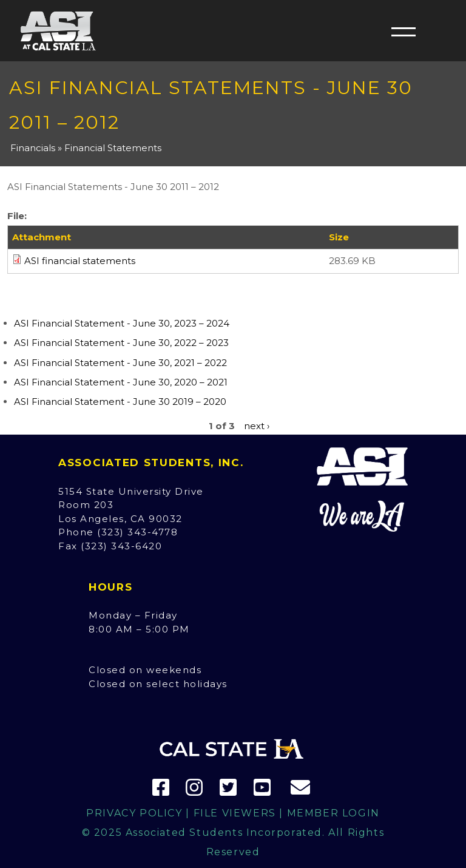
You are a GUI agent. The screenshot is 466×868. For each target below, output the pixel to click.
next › (257, 426)
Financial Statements (113, 148)
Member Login (333, 813)
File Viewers (235, 813)
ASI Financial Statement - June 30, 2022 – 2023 (121, 343)
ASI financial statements (80, 261)
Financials (33, 148)
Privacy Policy (134, 813)
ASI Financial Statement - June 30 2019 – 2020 (120, 402)
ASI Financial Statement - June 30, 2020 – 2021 (121, 382)
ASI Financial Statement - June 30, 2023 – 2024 (122, 323)
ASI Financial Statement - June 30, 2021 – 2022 (120, 363)
